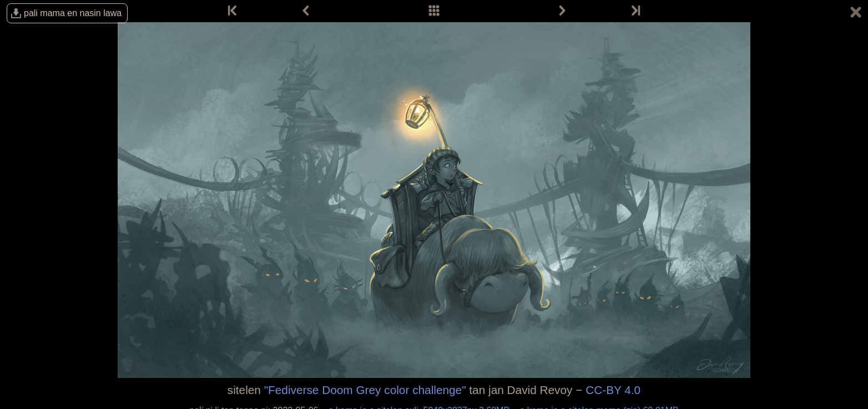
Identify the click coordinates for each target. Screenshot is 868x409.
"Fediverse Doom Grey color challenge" (365, 390)
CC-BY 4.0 (613, 390)
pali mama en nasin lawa (73, 13)
